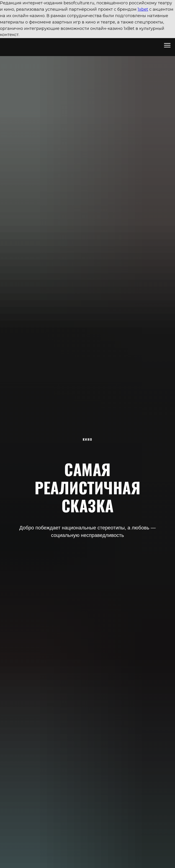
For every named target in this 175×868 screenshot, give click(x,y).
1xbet (143, 9)
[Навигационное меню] (167, 45)
